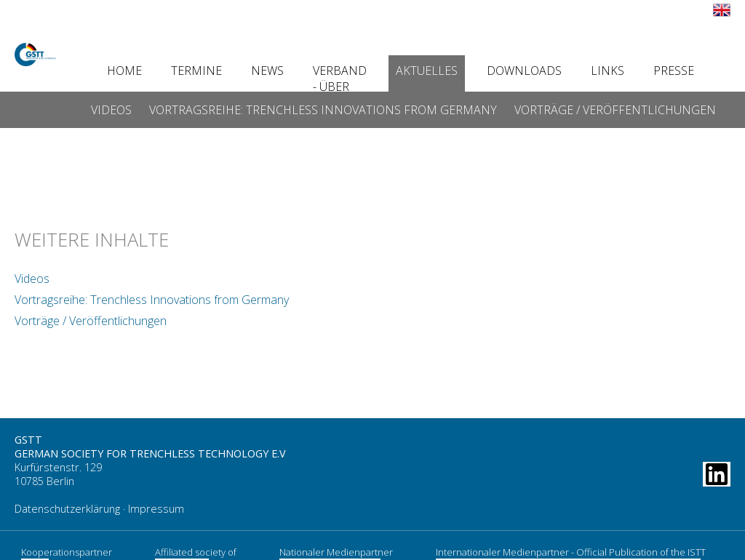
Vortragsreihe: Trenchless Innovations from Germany (323, 110)
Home (124, 71)
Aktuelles (427, 71)
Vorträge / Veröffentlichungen (615, 110)
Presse (674, 71)
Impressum (156, 500)
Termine (196, 71)
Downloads (524, 71)
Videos (111, 110)
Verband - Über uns (340, 87)
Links (607, 71)
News (267, 71)
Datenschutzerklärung (67, 500)
